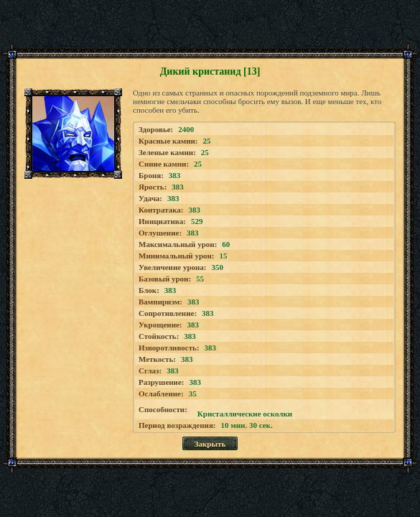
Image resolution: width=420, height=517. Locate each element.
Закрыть (210, 444)
